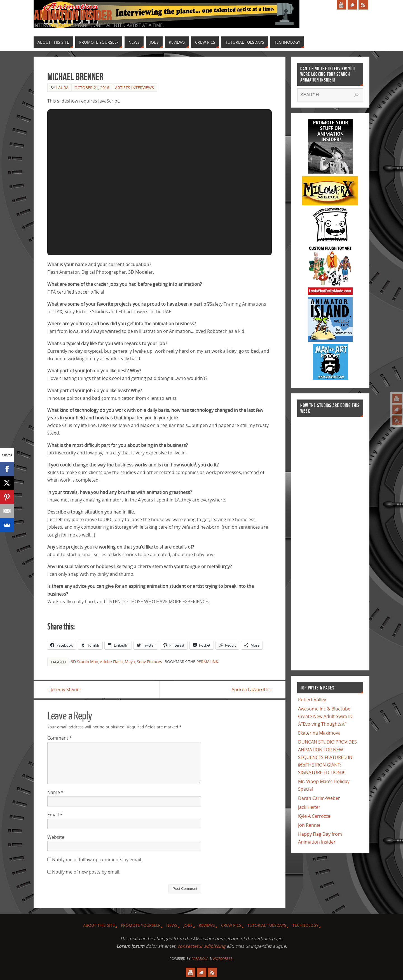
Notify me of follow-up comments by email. (97, 860)
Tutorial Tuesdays (267, 925)
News (172, 925)
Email (55, 815)
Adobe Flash (111, 662)
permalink (207, 662)
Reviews (207, 925)
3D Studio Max (84, 662)
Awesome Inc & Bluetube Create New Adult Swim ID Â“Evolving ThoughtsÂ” (325, 716)
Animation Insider (72, 16)
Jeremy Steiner (64, 689)
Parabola (200, 959)
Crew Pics (231, 925)
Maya (130, 662)
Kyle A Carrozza (314, 816)
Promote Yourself (140, 925)
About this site (99, 925)
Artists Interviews (134, 88)
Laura (62, 88)
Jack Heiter (309, 807)
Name (55, 792)
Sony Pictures (149, 662)
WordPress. (223, 959)
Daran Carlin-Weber (319, 798)
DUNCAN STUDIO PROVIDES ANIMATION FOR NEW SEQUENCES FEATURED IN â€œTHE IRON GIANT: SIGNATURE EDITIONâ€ (327, 757)
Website (56, 837)
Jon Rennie (309, 825)
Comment (60, 738)
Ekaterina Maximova (319, 733)
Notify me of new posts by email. (86, 872)
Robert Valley (312, 700)
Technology (305, 925)
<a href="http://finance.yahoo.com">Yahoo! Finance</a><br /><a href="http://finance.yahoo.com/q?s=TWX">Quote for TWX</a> (320, 541)
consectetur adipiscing (201, 946)
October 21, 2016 (92, 88)
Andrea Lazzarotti (252, 689)
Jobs (188, 925)
